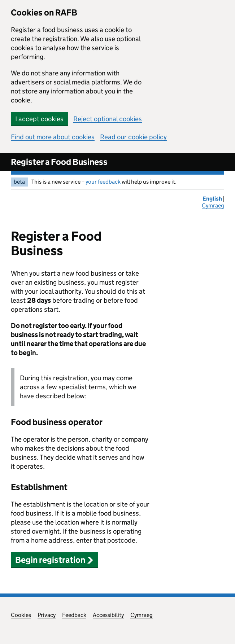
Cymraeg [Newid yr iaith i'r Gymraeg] (213, 205)
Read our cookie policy (133, 137)
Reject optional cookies (108, 119)
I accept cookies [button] (39, 119)
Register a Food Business (59, 162)
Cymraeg (142, 615)
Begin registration (54, 560)
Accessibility (108, 615)
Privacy (47, 615)
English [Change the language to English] (213, 199)
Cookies (21, 615)
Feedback (74, 615)
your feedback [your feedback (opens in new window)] (103, 182)
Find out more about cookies (53, 137)
